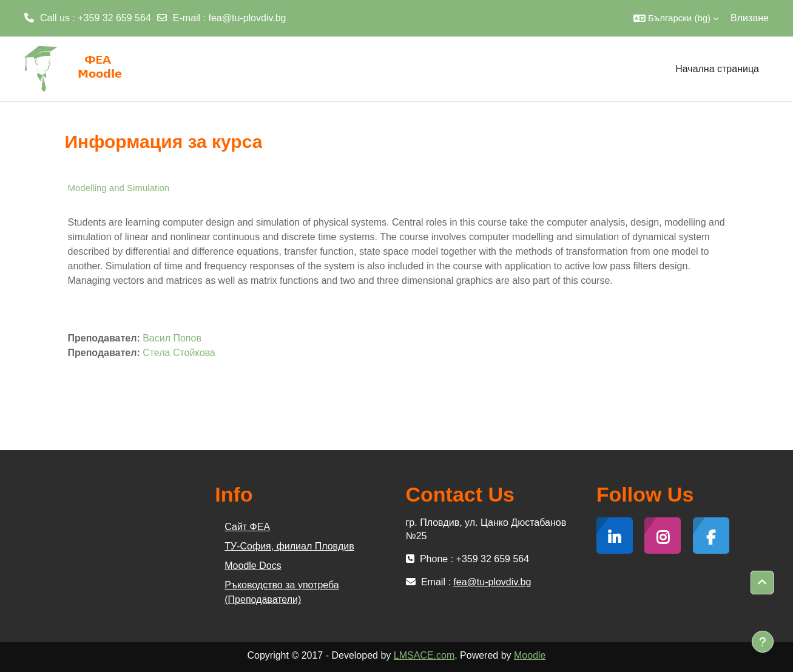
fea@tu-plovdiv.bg (248, 18)
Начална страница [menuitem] (717, 69)
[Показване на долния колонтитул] (763, 642)
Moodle (530, 655)
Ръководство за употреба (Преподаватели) (282, 592)
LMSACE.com (424, 655)
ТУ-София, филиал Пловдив (289, 546)
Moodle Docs (253, 566)
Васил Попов (172, 338)
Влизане (750, 18)
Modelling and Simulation (119, 188)
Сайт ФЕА (247, 527)
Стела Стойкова (179, 353)
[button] (676, 18)
